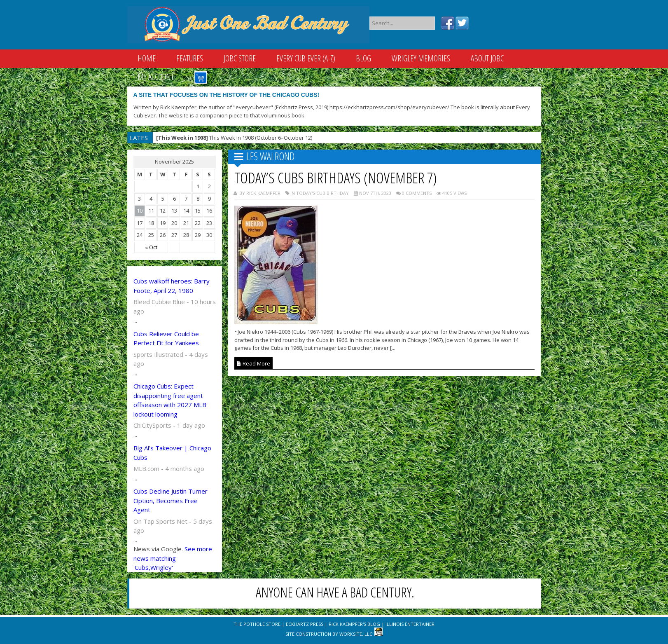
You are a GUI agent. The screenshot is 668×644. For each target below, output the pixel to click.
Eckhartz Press (305, 624)
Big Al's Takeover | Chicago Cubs (172, 453)
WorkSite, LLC (356, 634)
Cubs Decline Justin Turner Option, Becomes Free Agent (171, 500)
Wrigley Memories (421, 58)
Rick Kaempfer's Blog (354, 624)
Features (190, 58)
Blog (363, 58)
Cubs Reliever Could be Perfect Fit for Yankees (166, 338)
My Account (156, 77)
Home (147, 58)
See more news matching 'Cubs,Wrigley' (173, 558)
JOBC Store (240, 58)
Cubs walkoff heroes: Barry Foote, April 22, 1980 (172, 286)
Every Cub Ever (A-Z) (306, 58)
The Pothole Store (257, 624)
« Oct (151, 247)
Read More (253, 363)
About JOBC (487, 58)
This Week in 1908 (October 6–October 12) (234, 138)
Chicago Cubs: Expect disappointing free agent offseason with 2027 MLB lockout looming (170, 400)
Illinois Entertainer (410, 624)
